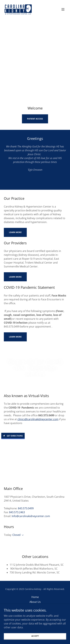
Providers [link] (35, 612)
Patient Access (35, 119)
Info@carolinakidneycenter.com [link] (31, 516)
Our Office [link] (35, 616)
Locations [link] (35, 621)
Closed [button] (16, 535)
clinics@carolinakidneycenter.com (38, 419)
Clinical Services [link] (35, 607)
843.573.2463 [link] (17, 512)
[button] (63, 9)
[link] (18, 9)
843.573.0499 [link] (26, 508)
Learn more (15, 232)
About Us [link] (35, 602)
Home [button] (35, 597)
